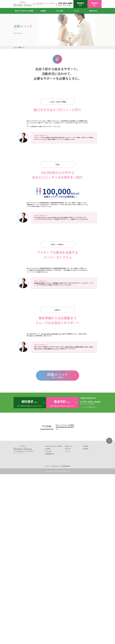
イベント (76, 11)
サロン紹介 (60, 11)
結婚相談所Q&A (50, 624)
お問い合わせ (93, 11)
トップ (15, 47)
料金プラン (68, 618)
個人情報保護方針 (65, 636)
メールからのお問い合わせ (89, 577)
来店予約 (86, 616)
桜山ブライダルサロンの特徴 (24, 11)
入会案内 (43, 11)
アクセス (47, 636)
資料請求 (86, 618)
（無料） (80, 4)
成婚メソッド (69, 616)
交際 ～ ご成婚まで (58, 545)
